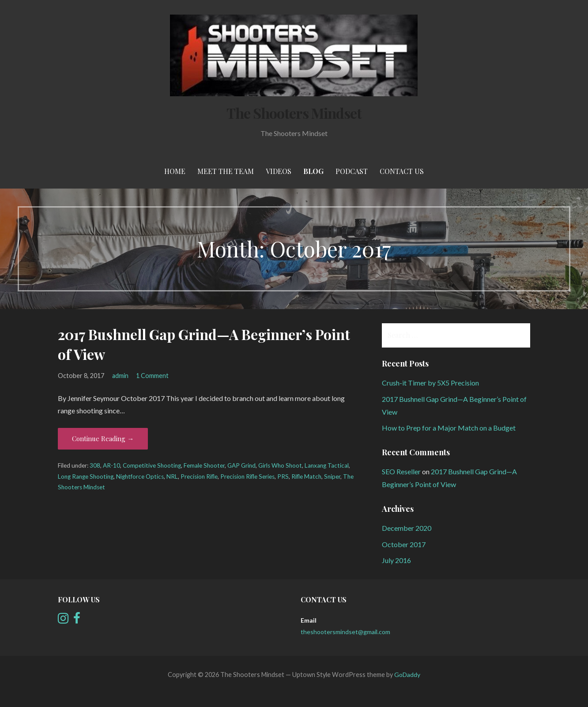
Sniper (332, 476)
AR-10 (111, 465)
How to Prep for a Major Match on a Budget (449, 428)
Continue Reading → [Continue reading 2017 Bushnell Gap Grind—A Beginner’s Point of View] (103, 439)
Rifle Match (306, 476)
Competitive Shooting (152, 465)
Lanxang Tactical (327, 465)
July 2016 (396, 560)
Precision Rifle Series (247, 476)
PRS (283, 476)
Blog (313, 171)
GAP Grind (241, 465)
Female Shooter (204, 465)
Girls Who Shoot (280, 465)
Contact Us (402, 171)
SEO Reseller (401, 471)
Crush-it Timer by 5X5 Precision (430, 383)
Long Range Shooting (86, 476)
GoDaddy (407, 675)
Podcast (352, 171)
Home (175, 171)
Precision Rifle (199, 476)
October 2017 (404, 544)
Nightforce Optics (140, 476)
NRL (172, 476)
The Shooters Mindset (294, 113)
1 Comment (152, 376)
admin (120, 376)
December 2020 (407, 528)
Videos (279, 171)
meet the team (226, 171)
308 (95, 465)
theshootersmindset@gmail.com (345, 632)
